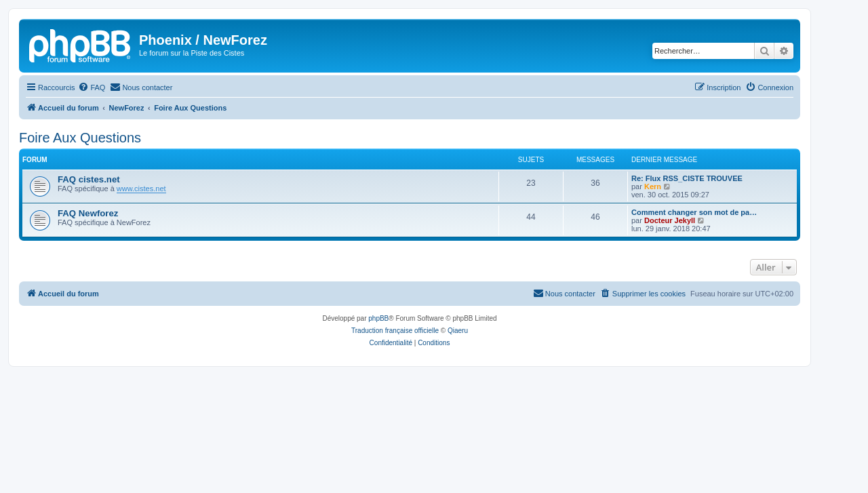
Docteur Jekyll (670, 220)
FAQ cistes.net (89, 179)
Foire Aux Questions (80, 138)
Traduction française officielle (395, 331)
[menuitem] (92, 87)
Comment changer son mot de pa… (694, 212)
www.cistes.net (141, 189)
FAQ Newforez (88, 213)
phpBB (378, 318)
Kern (653, 186)
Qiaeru (458, 331)
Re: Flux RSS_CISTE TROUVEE (687, 178)
